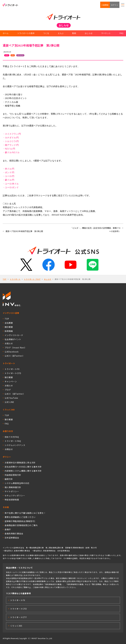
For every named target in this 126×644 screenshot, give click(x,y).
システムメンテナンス (15, 445)
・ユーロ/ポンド (11, 187)
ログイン (115, 5)
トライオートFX (12, 369)
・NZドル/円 (9, 149)
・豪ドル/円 (9, 180)
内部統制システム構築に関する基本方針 (23, 471)
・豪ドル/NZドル (11, 152)
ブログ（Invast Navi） (16, 348)
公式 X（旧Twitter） (15, 356)
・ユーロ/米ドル (11, 184)
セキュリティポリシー (15, 495)
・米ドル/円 (9, 169)
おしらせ (89, 33)
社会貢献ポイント (13, 339)
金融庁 (8, 529)
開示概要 (9, 327)
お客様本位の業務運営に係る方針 (20, 463)
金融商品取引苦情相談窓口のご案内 (21, 525)
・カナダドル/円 (11, 138)
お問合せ (9, 449)
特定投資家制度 (12, 500)
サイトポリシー (12, 491)
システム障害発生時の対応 (17, 483)
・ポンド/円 (9, 172)
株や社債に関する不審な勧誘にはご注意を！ (25, 513)
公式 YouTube (11, 398)
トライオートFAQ (13, 441)
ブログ (8, 390)
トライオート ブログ (32, 279)
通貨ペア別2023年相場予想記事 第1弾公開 (24, 231)
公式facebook (12, 352)
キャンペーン (11, 381)
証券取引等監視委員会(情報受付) (20, 521)
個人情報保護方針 (13, 487)
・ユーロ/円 (9, 176)
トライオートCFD (13, 373)
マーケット (106, 33)
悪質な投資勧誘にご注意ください (20, 517)
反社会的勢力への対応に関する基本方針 (23, 467)
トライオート (15, 279)
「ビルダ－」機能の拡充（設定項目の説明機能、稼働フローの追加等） (96, 230)
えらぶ (61, 33)
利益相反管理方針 (13, 475)
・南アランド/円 (11, 145)
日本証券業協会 (12, 538)
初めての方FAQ (12, 437)
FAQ (121, 33)
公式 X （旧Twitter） (15, 394)
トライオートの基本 (26, 33)
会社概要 (9, 323)
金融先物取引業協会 (14, 534)
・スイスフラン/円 (12, 134)
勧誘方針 (9, 479)
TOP (5, 279)
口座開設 (105, 5)
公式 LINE (9, 402)
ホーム (6, 33)
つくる (46, 33)
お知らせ (9, 343)
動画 (74, 33)
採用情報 (9, 331)
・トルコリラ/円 (11, 141)
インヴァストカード (14, 335)
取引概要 (9, 377)
